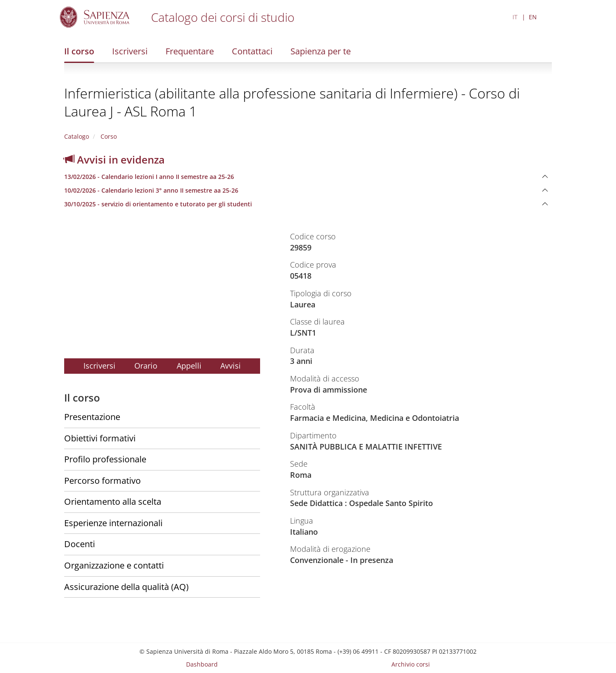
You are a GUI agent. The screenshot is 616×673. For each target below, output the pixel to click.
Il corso (79, 51)
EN (533, 17)
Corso (108, 136)
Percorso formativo (102, 481)
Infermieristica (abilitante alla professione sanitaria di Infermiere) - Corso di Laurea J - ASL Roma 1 (292, 102)
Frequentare (190, 51)
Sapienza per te (321, 51)
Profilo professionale (105, 459)
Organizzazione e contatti (114, 565)
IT (515, 17)
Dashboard (202, 664)
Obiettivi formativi (100, 438)
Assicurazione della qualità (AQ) (126, 587)
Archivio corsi (411, 664)
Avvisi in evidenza (114, 159)
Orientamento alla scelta (113, 502)
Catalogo (77, 136)
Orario (146, 366)
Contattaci (252, 51)
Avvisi (231, 366)
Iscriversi (130, 51)
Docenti (80, 544)
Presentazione (92, 417)
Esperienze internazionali (113, 523)
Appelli (189, 366)
